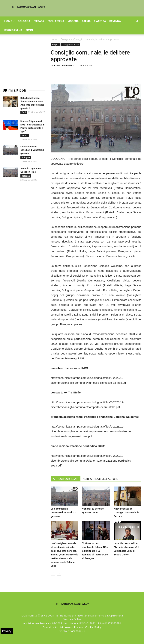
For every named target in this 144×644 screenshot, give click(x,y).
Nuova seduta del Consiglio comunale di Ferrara (126, 512)
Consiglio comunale (70, 45)
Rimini (30, 30)
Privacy (78, 627)
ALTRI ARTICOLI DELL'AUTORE (100, 479)
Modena (73, 21)
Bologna (24, 21)
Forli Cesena (56, 21)
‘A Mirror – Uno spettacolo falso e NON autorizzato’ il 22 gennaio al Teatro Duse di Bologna (95, 551)
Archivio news (63, 627)
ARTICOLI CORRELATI (66, 479)
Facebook (75, 631)
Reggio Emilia (13, 30)
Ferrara (39, 21)
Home (9, 21)
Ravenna (115, 21)
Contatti (48, 627)
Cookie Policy (93, 627)
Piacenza (100, 21)
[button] (137, 21)
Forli (24, 112)
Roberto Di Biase (63, 65)
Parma (86, 21)
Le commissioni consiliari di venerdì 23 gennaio (63, 512)
